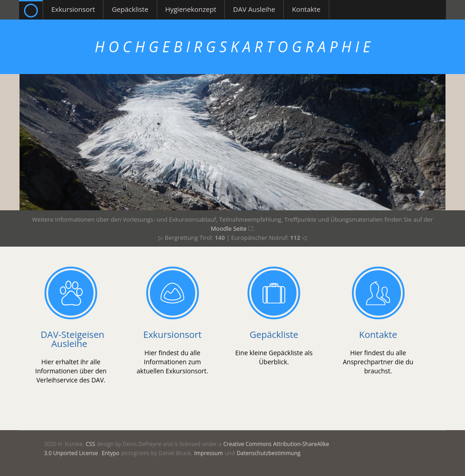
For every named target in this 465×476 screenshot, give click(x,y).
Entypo (111, 453)
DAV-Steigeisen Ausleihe (73, 339)
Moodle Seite (229, 228)
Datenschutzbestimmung (268, 453)
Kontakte (378, 335)
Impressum (208, 453)
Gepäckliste (274, 335)
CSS (91, 444)
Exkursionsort (173, 335)
